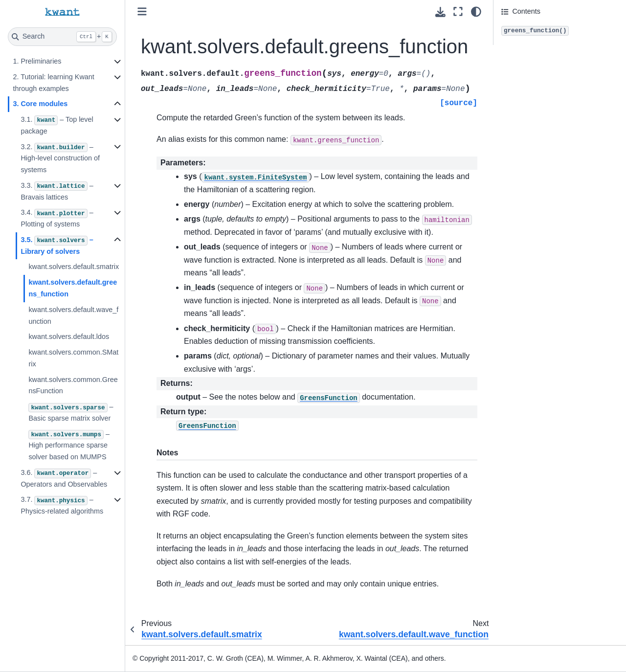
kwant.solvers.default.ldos (69, 336)
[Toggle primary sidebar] (142, 11)
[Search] (62, 37)
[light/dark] (476, 11)
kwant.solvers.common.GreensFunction (73, 385)
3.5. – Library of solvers (57, 246)
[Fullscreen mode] (458, 11)
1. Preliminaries (37, 61)
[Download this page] (440, 12)
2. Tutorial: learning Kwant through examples (53, 83)
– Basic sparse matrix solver (71, 412)
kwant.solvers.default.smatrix (74, 267)
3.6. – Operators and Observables (64, 478)
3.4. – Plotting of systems (57, 218)
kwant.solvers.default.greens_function (73, 288)
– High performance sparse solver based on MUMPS (69, 446)
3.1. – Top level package (57, 125)
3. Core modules (40, 104)
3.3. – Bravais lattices (57, 191)
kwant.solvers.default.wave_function (73, 315)
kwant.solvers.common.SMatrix (73, 358)
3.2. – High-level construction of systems (60, 158)
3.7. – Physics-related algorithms (62, 505)
